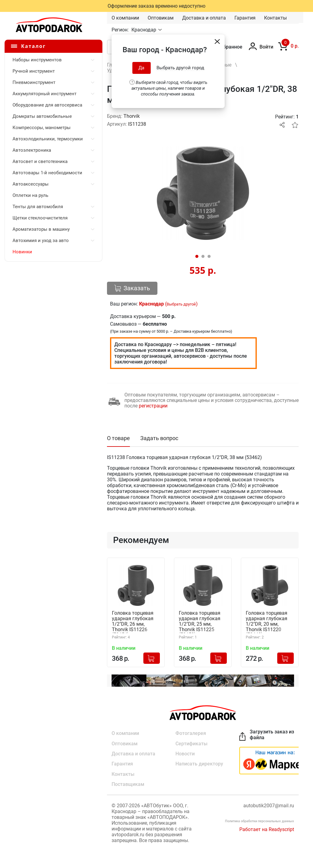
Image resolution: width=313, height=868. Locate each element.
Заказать (132, 288)
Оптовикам (161, 18)
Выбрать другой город (180, 68)
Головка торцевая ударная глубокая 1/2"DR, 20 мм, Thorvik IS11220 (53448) (267, 622)
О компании (125, 18)
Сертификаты (191, 743)
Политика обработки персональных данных (260, 822)
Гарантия (245, 18)
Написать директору (199, 764)
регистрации (153, 406)
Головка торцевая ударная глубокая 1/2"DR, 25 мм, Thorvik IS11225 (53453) (200, 622)
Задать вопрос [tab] (159, 438)
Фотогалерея (191, 733)
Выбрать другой (181, 304)
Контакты (275, 18)
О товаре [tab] (118, 438)
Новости (185, 754)
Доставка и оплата (204, 18)
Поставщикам (128, 785)
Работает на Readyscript (267, 830)
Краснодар (144, 30)
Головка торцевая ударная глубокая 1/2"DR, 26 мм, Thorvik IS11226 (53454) (133, 622)
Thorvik (132, 116)
